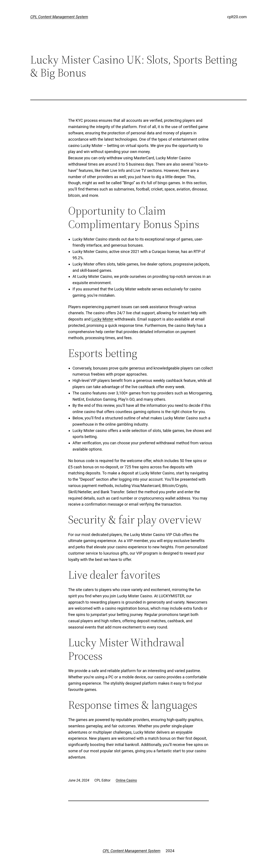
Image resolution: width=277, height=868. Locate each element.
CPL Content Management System (59, 17)
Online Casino (126, 780)
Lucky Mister (103, 319)
